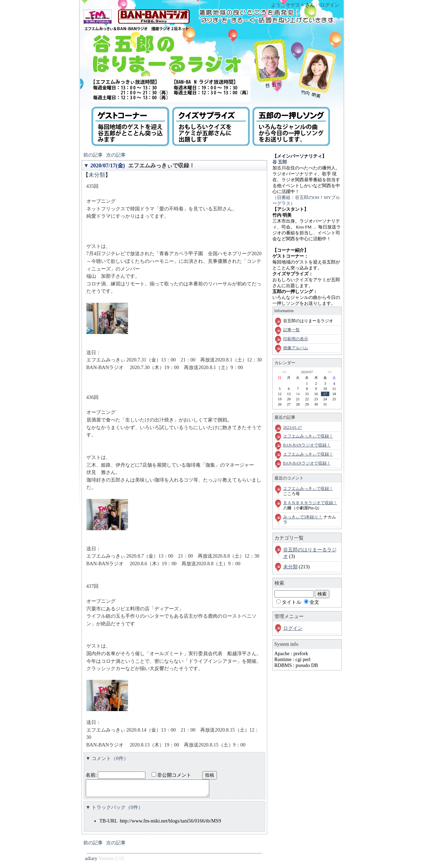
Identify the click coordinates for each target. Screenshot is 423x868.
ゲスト (298, 5)
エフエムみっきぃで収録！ (161, 165)
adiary (91, 861)
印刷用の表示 (296, 339)
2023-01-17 (293, 428)
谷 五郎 (280, 162)
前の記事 (93, 155)
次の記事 (116, 155)
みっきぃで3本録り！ (303, 517)
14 (298, 394)
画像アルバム (296, 348)
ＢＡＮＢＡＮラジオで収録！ (310, 503)
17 (325, 394)
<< (284, 372)
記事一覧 (291, 330)
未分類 (97, 175)
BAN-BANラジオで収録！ (307, 445)
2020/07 (307, 372)
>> (330, 372)
